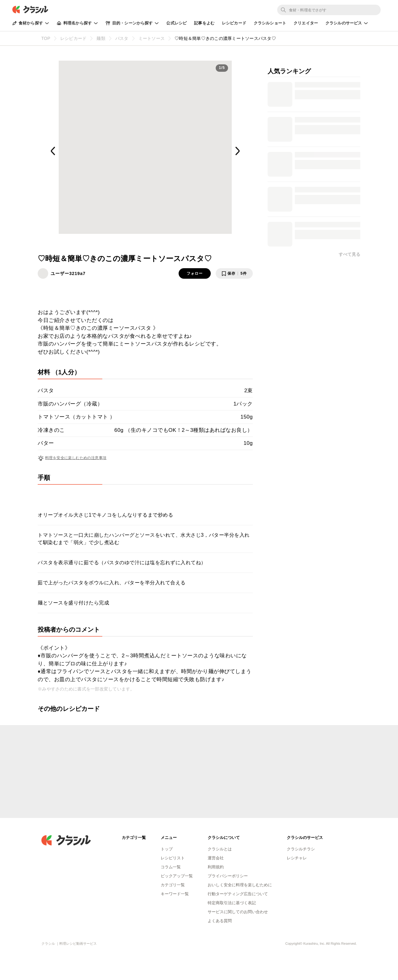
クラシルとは (220, 849)
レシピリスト (173, 858)
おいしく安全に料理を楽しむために (240, 885)
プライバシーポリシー (228, 876)
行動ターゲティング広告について (238, 894)
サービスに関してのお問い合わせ (238, 912)
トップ (167, 849)
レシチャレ (297, 858)
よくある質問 (220, 921)
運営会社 (216, 858)
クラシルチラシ (301, 849)
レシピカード (234, 23)
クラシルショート (270, 23)
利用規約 (216, 867)
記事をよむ (204, 23)
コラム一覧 (171, 867)
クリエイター (306, 23)
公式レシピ (176, 23)
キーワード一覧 (175, 894)
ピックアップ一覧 (177, 876)
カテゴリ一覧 (173, 885)
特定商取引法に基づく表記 (232, 903)
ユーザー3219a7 (68, 273)
